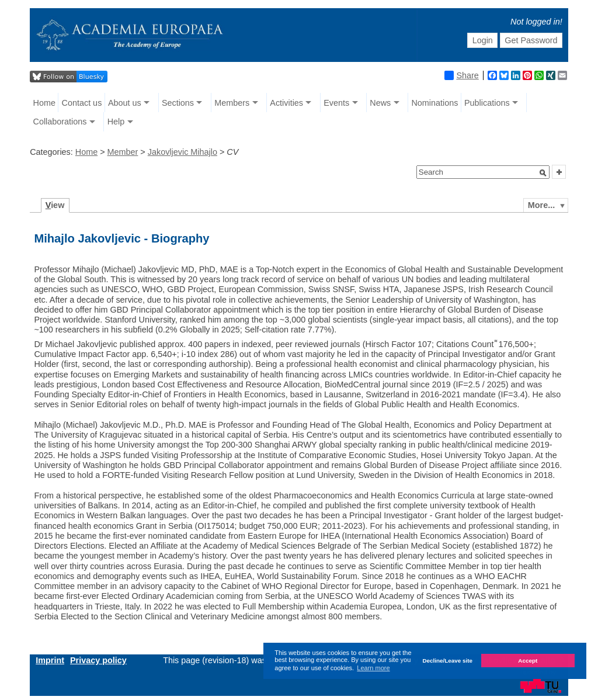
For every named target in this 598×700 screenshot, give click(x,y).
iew (55, 205)
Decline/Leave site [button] (447, 661)
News (380, 103)
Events (336, 103)
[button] (543, 173)
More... (541, 205)
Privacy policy (98, 660)
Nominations (434, 103)
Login (483, 40)
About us (125, 103)
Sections (178, 103)
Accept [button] (528, 661)
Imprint (50, 660)
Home (44, 103)
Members (232, 103)
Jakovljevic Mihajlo (182, 152)
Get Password (531, 40)
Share (461, 75)
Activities (286, 103)
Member (123, 152)
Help (116, 122)
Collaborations (60, 122)
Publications (487, 103)
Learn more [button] (373, 668)
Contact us (82, 103)
